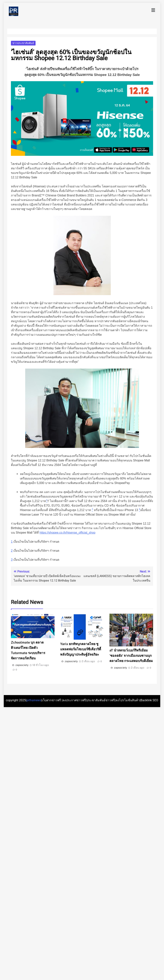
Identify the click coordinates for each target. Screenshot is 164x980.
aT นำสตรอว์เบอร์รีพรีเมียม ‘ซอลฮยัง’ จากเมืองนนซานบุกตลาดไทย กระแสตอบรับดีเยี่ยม (131, 655)
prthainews (34, 700)
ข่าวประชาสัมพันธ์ (23, 43)
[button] (153, 10)
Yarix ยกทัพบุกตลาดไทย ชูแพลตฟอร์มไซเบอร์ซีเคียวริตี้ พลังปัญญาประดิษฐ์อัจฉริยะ (81, 649)
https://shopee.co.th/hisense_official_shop (67, 533)
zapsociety (22, 665)
